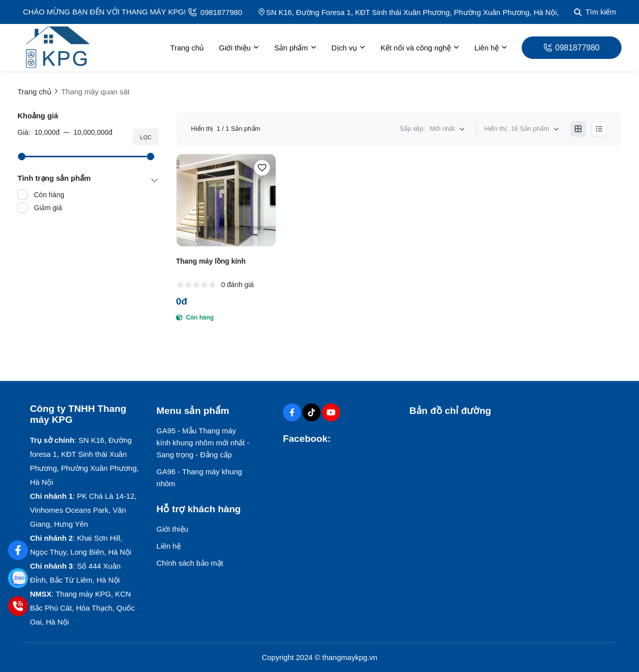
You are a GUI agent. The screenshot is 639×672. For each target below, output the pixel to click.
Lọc (146, 137)
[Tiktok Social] (312, 412)
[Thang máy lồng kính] (226, 200)
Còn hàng (49, 195)
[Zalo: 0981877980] (18, 578)
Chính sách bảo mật (190, 563)
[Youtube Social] (331, 412)
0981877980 (215, 12)
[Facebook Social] (292, 412)
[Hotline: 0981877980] (18, 606)
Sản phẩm (295, 48)
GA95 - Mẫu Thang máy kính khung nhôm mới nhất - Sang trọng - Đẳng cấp (203, 443)
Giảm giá (48, 208)
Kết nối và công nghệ (420, 48)
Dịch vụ (348, 48)
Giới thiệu (239, 48)
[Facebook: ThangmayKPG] (18, 550)
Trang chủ (187, 48)
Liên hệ (491, 48)
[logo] (57, 48)
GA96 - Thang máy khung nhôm (199, 478)
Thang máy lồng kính (211, 261)
